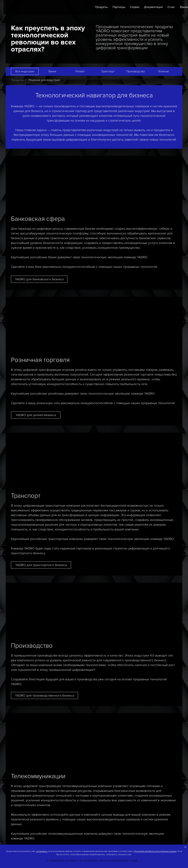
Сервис (135, 7)
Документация (153, 7)
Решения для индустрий (44, 80)
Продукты (101, 7)
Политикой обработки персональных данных (155, 851)
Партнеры (119, 7)
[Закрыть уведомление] (185, 847)
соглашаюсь (42, 851)
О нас (171, 7)
